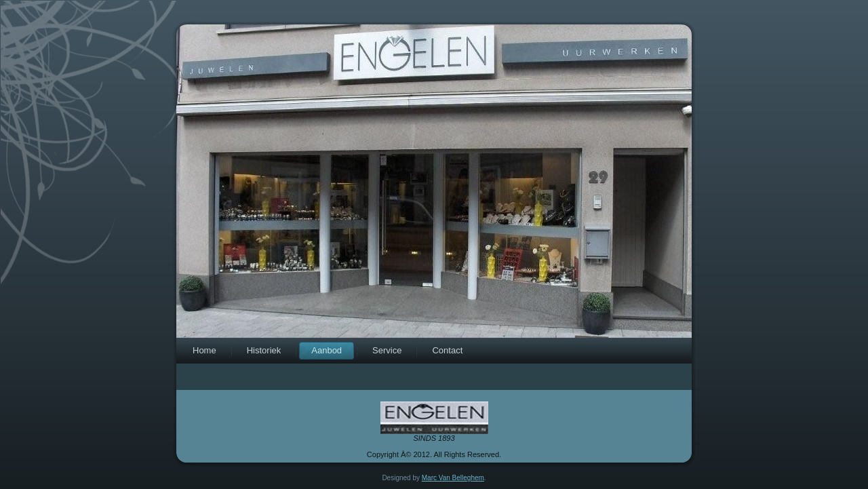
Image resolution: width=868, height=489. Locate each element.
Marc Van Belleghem (453, 478)
